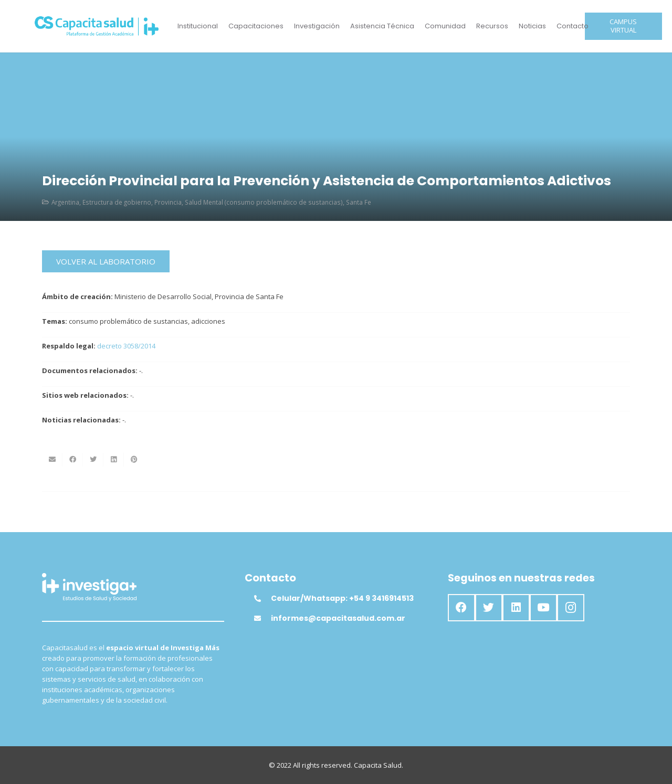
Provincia (168, 202)
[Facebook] (461, 608)
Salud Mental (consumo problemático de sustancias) (264, 202)
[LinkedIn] (516, 608)
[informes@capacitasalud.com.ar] (262, 618)
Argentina (65, 202)
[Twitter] (489, 608)
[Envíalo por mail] (52, 460)
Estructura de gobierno (117, 202)
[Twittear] (93, 460)
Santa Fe (359, 202)
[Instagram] (571, 608)
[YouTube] (543, 608)
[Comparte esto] (73, 460)
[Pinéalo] (134, 460)
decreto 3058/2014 (126, 346)
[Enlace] (97, 26)
